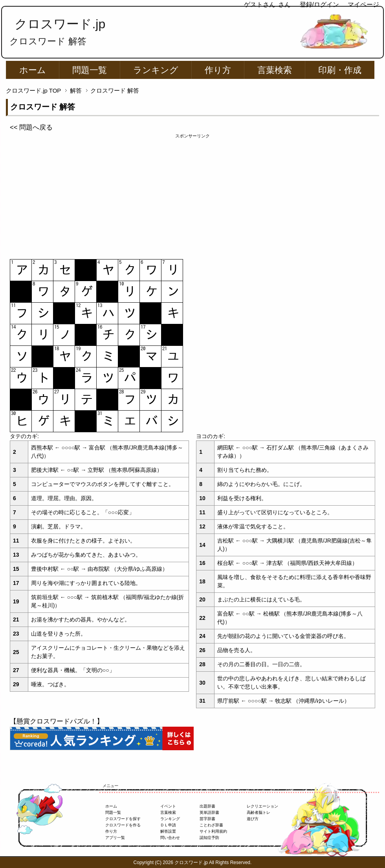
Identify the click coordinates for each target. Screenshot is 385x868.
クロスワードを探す (123, 819)
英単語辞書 (209, 812)
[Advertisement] (192, 194)
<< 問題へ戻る (31, 127)
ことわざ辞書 (211, 825)
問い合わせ (170, 838)
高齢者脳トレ (258, 812)
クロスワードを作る (123, 825)
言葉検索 (275, 70)
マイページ (363, 5)
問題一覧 (90, 70)
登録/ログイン (319, 5)
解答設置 (168, 831)
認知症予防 (209, 838)
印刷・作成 (340, 70)
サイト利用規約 (213, 831)
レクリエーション (262, 806)
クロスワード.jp (60, 24)
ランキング (156, 70)
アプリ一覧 (115, 838)
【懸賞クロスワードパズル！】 (57, 721)
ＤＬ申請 (168, 825)
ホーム (33, 70)
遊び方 (253, 819)
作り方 (218, 70)
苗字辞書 (207, 819)
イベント (168, 806)
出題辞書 (207, 806)
